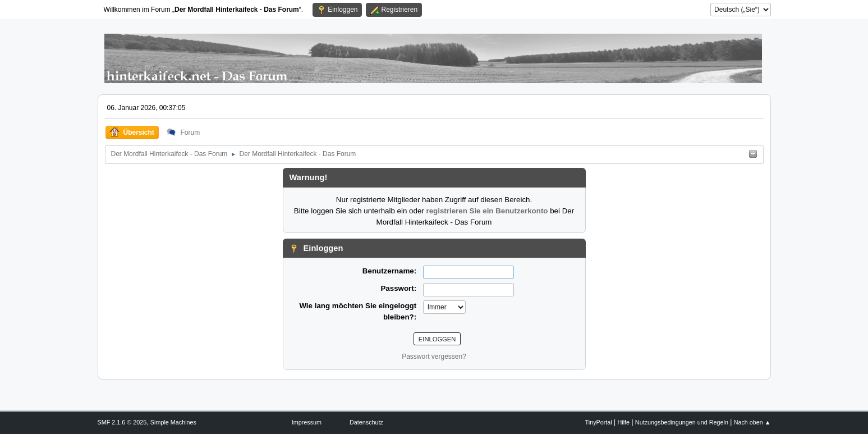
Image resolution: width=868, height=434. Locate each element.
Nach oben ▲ (752, 422)
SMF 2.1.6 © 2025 (122, 422)
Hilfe (623, 422)
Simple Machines (173, 422)
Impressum (307, 422)
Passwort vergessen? (434, 357)
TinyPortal (599, 422)
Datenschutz (366, 422)
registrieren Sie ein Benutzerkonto (487, 211)
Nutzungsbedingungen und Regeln (682, 422)
